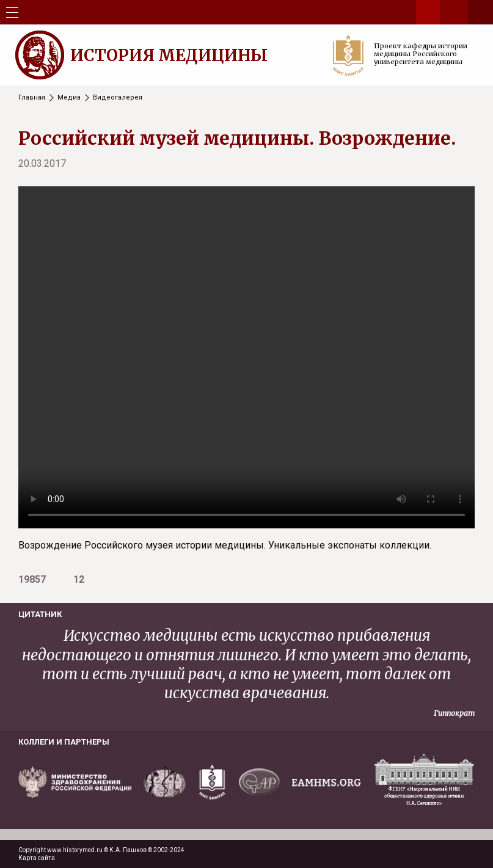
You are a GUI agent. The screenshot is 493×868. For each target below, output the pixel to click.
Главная (32, 97)
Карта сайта (37, 858)
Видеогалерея (118, 97)
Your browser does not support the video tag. (246, 357)
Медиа (69, 97)
